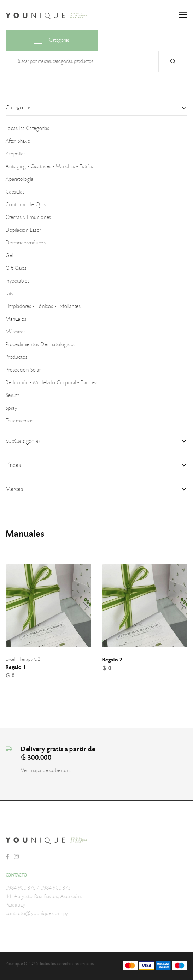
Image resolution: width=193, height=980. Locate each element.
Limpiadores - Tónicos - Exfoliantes (43, 307)
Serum (13, 396)
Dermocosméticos (26, 243)
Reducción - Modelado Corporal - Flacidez (52, 383)
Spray (11, 408)
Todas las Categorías (28, 129)
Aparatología (20, 179)
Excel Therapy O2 (23, 659)
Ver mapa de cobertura (46, 771)
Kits (10, 294)
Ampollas (16, 154)
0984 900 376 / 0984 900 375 (38, 888)
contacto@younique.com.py (37, 914)
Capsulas (15, 192)
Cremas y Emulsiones (28, 218)
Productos (17, 357)
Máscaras (16, 332)
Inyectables (18, 281)
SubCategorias (23, 441)
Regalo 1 (15, 667)
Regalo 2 (112, 660)
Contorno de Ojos (26, 205)
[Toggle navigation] (183, 15)
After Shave (18, 141)
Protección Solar (23, 370)
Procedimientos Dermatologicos (41, 345)
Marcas (14, 489)
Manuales (16, 319)
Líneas (13, 465)
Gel (9, 256)
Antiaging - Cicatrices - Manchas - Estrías (49, 167)
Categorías (52, 41)
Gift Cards (16, 268)
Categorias (19, 108)
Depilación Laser (24, 230)
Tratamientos (20, 421)
